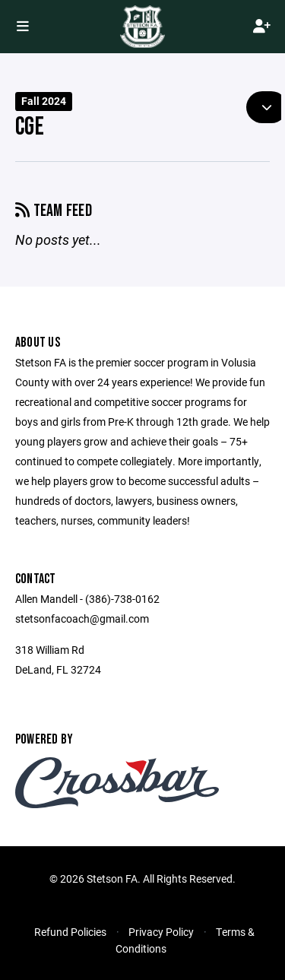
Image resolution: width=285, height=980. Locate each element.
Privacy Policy (161, 932)
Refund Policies (70, 932)
